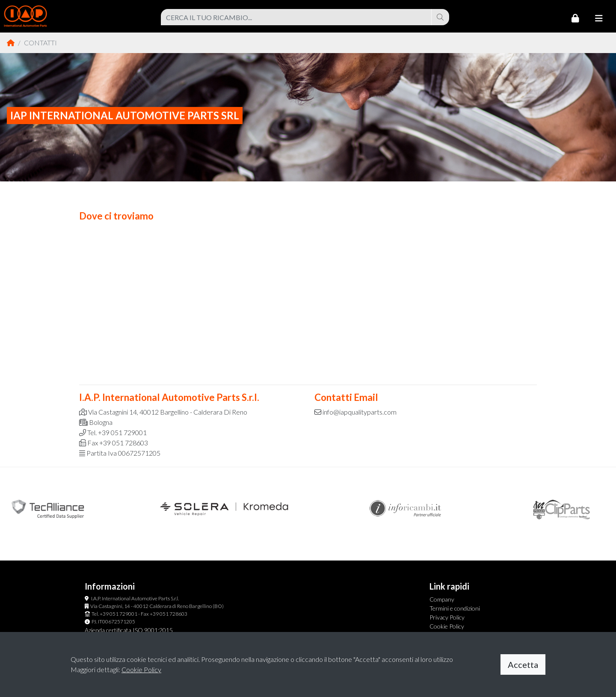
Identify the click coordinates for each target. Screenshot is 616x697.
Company (442, 599)
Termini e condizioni (455, 608)
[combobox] (296, 17)
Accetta (523, 664)
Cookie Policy (447, 626)
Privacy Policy (447, 617)
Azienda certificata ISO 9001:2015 (129, 630)
